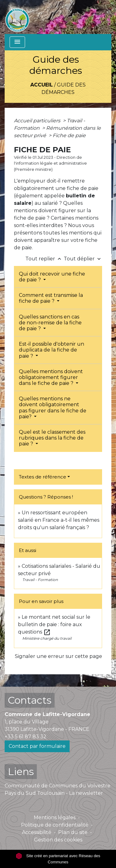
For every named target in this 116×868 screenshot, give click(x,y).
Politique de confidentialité (55, 825)
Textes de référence (43, 477)
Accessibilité (37, 832)
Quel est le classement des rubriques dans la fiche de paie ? (52, 438)
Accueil (42, 85)
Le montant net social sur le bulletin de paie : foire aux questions (54, 624)
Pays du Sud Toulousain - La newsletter (54, 793)
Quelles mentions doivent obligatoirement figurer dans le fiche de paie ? (51, 377)
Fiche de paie (69, 135)
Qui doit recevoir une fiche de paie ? (52, 277)
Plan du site (73, 832)
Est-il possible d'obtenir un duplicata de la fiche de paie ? (52, 350)
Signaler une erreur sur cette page (58, 656)
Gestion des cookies (58, 840)
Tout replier (45, 259)
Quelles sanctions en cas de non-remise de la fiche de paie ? (50, 323)
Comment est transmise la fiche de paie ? (51, 298)
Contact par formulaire (37, 746)
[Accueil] (17, 17)
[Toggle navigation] (17, 42)
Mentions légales (55, 817)
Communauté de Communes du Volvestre (58, 786)
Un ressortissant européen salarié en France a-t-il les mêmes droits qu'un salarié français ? (59, 520)
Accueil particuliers (38, 121)
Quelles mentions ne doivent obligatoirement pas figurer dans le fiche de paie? (53, 408)
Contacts (30, 700)
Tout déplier (83, 259)
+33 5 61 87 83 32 (26, 737)
